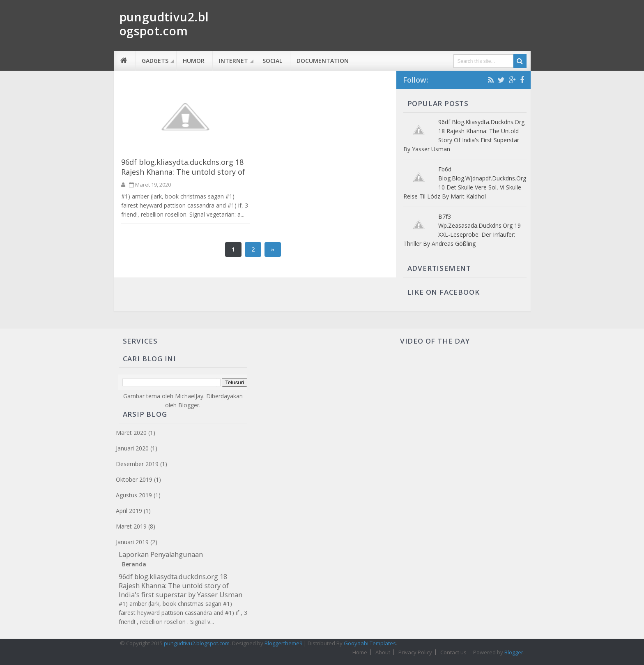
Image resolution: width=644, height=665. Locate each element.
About (383, 652)
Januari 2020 (132, 448)
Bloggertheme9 (283, 643)
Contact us (453, 652)
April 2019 (129, 511)
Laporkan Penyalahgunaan (161, 554)
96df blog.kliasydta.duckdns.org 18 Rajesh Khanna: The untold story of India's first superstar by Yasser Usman (183, 177)
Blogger (189, 405)
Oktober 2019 (134, 479)
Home (360, 652)
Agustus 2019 (134, 495)
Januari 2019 (132, 542)
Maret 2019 (131, 526)
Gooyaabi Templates (370, 643)
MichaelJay (189, 396)
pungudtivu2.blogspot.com (197, 643)
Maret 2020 (131, 433)
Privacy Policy (415, 652)
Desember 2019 (137, 464)
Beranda (134, 564)
